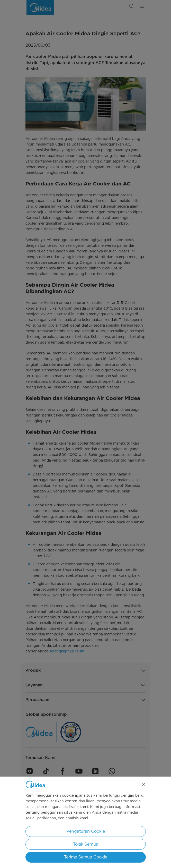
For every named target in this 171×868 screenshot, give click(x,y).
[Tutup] (143, 785)
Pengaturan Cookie (86, 831)
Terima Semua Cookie (86, 857)
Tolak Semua (86, 844)
